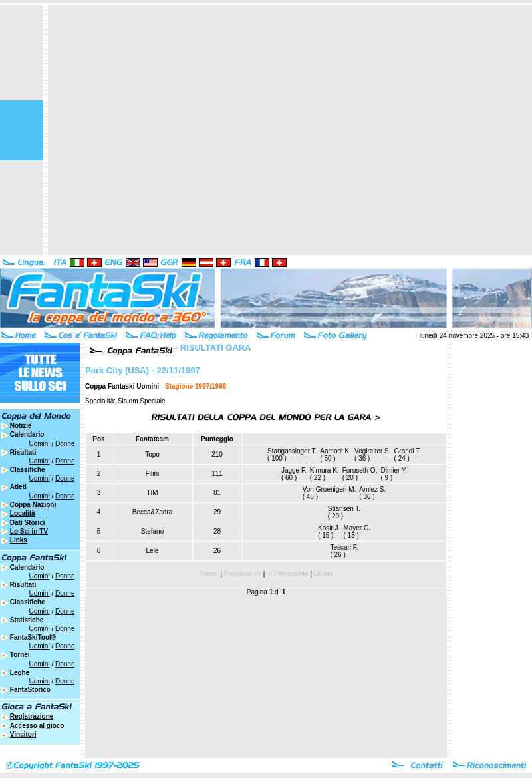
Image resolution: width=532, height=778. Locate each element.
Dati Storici (28, 523)
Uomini (40, 444)
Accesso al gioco (37, 726)
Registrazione (32, 716)
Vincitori (23, 734)
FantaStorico (30, 690)
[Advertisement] (125, 130)
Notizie (21, 426)
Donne (65, 444)
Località (23, 513)
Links (19, 540)
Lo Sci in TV (29, 531)
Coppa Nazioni (33, 505)
